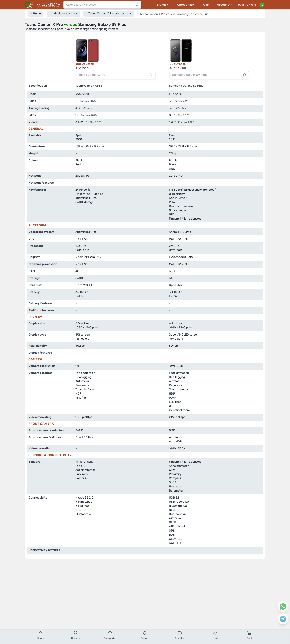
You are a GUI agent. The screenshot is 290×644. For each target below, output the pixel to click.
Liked (215, 635)
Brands (75, 635)
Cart (206, 5)
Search (145, 635)
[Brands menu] (163, 5)
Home (40, 635)
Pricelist (180, 635)
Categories (110, 635)
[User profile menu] (225, 5)
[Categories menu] (187, 5)
